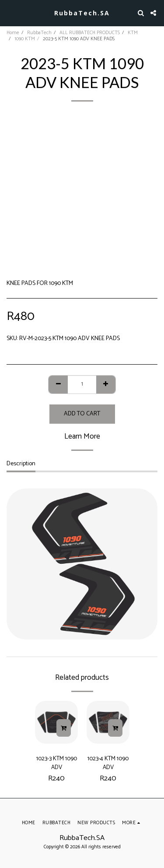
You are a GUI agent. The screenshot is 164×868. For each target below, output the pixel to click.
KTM (133, 33)
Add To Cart (82, 414)
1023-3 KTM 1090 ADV (57, 763)
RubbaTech (39, 33)
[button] (10, 12)
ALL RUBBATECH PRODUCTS (90, 33)
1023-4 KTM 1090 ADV (108, 763)
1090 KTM (25, 39)
